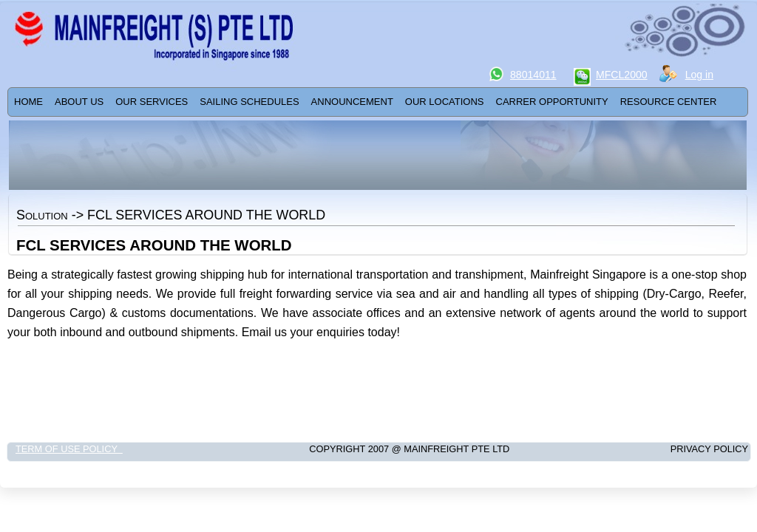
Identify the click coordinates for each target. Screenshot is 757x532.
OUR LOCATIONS (445, 102)
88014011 (533, 75)
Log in (699, 75)
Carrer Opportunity (552, 102)
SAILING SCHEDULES (249, 102)
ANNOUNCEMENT (352, 102)
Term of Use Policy (69, 449)
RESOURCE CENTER (669, 102)
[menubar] (365, 102)
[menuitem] (28, 102)
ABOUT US (79, 102)
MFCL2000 (622, 75)
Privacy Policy (678, 449)
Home (28, 102)
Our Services (152, 102)
